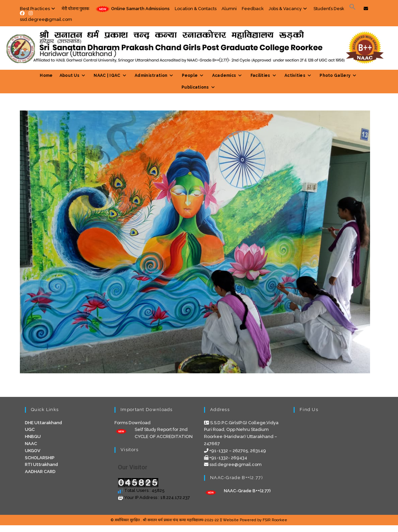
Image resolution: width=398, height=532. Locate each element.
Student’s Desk (329, 9)
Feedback (253, 9)
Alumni (229, 9)
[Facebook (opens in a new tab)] (23, 13)
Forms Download (132, 423)
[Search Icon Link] (353, 9)
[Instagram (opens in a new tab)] (31, 13)
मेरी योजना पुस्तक (75, 9)
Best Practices (38, 9)
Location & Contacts (196, 9)
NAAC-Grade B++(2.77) (247, 491)
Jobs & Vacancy (289, 9)
